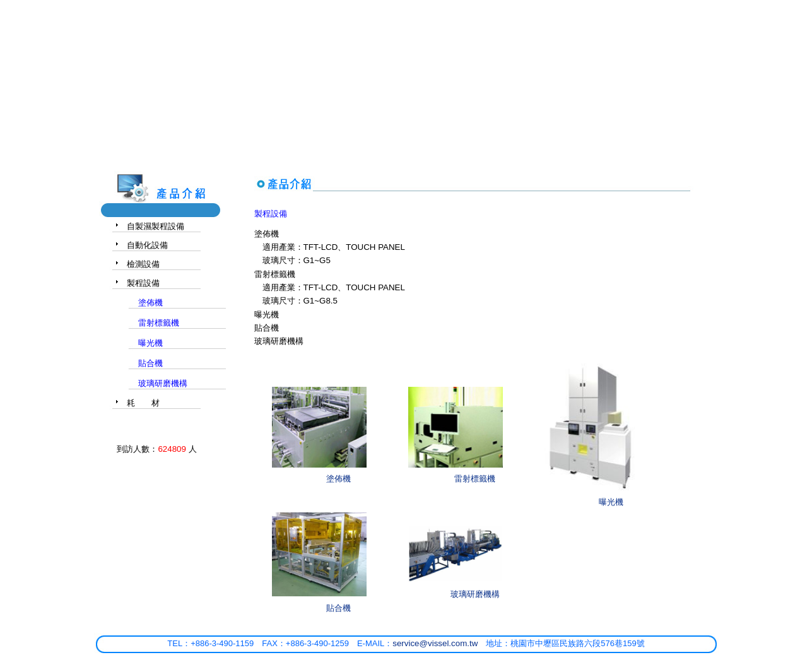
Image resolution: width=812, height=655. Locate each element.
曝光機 (611, 502)
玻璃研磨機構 (475, 594)
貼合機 (338, 608)
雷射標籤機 (475, 479)
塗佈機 (338, 479)
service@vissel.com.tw (435, 643)
